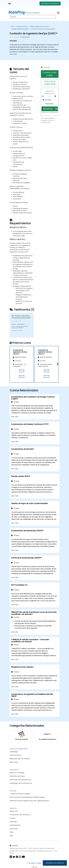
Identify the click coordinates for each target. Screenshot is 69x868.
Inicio (12, 26)
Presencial (49, 104)
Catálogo (14, 752)
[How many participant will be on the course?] (50, 96)
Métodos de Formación (20, 759)
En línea (48, 100)
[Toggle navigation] (58, 12)
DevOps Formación (22, 26)
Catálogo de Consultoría (21, 783)
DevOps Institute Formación (21, 29)
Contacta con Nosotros (50, 3)
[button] (57, 364)
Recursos (14, 762)
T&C (12, 836)
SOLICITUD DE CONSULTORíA (50, 83)
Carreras (14, 829)
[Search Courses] (33, 17)
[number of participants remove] (43, 96)
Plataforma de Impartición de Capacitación (29, 801)
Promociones (16, 755)
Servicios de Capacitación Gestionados (27, 797)
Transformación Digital (20, 794)
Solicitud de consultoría (20, 780)
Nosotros (14, 811)
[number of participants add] (56, 96)
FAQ (11, 832)
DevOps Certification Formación (40, 26)
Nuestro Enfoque (17, 773)
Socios (13, 818)
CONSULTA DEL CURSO (50, 74)
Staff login (34, 867)
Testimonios (15, 825)
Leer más (13, 54)
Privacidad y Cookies (34, 863)
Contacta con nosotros (55, 863)
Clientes (13, 822)
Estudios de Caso (17, 776)
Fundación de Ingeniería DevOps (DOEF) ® (43, 29)
